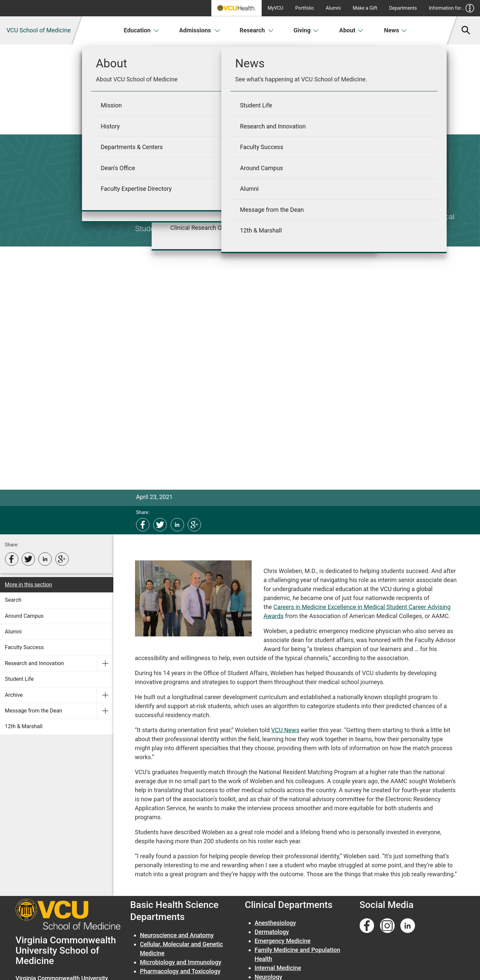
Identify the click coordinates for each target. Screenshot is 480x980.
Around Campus (24, 616)
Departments (403, 8)
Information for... (452, 8)
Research (257, 30)
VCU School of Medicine (38, 30)
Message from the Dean (34, 711)
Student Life (19, 679)
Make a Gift (365, 8)
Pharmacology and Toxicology (180, 971)
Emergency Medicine (283, 941)
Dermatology (272, 932)
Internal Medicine (278, 968)
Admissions (200, 30)
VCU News (285, 730)
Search (13, 600)
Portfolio (305, 8)
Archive (14, 695)
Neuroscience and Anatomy (177, 935)
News (395, 30)
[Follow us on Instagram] (387, 926)
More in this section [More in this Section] (29, 585)
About (351, 30)
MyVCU (275, 8)
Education (141, 30)
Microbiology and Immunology (181, 962)
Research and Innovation (34, 663)
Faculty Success (24, 647)
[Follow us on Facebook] (367, 926)
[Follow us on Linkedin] (408, 926)
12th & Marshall (24, 726)
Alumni (333, 8)
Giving (306, 30)
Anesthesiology (275, 923)
